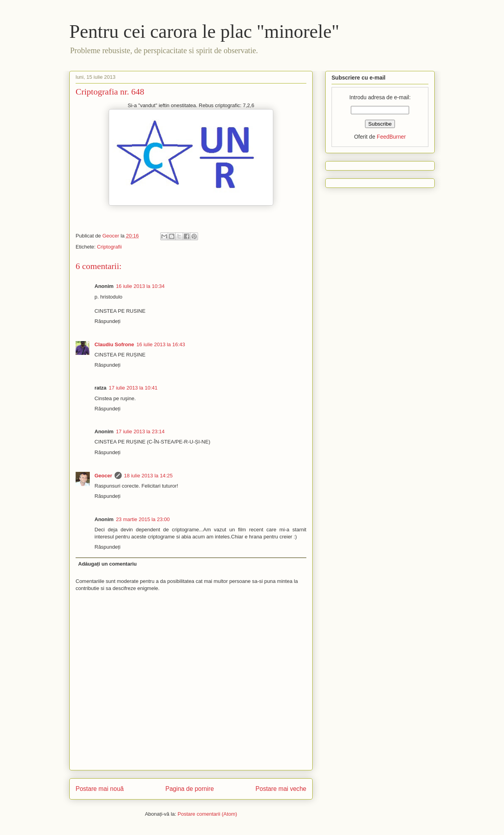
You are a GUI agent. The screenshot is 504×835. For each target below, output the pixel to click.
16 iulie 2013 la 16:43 (161, 344)
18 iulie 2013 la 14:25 (148, 476)
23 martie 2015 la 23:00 (143, 519)
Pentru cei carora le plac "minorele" (204, 31)
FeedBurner (391, 137)
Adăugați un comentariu (108, 564)
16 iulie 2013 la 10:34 (140, 286)
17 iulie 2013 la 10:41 (133, 388)
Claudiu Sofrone (114, 344)
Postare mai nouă (100, 789)
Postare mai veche (281, 789)
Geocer (103, 476)
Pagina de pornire (190, 789)
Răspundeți (107, 321)
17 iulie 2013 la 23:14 (140, 431)
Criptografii (109, 247)
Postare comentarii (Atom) (207, 814)
